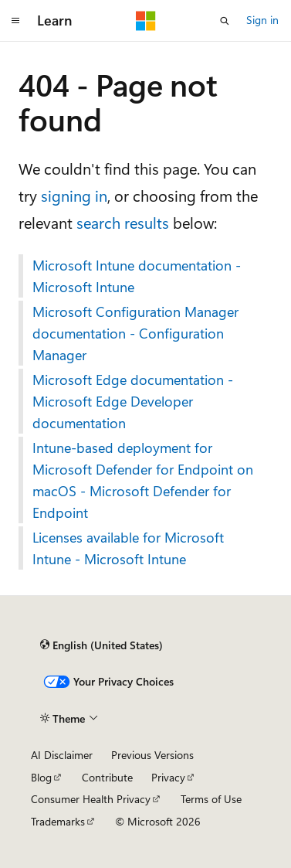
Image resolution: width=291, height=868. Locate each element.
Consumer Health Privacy (91, 799)
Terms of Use (211, 799)
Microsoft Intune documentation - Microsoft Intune (137, 276)
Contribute (107, 777)
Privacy (168, 777)
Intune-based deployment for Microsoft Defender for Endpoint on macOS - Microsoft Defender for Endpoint (143, 480)
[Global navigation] (15, 21)
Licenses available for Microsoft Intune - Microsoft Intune (128, 548)
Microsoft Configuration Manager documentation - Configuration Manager (135, 333)
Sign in (262, 20)
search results (123, 222)
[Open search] (225, 21)
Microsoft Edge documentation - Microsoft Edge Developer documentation (133, 401)
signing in (74, 195)
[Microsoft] (146, 21)
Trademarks (58, 821)
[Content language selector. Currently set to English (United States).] (102, 645)
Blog (41, 777)
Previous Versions (152, 755)
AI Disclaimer (62, 755)
